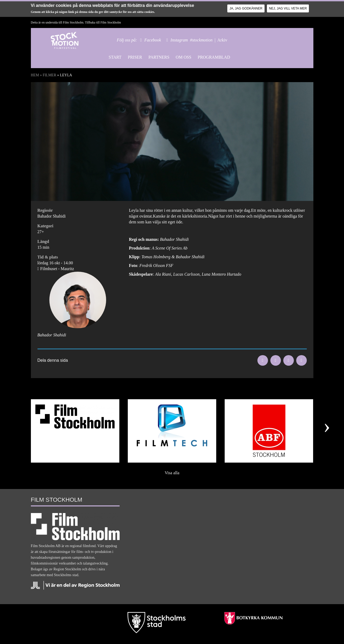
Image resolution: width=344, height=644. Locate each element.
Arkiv (222, 40)
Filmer (50, 75)
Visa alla (172, 473)
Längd (43, 241)
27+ (41, 232)
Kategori (45, 226)
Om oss (184, 57)
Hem (35, 75)
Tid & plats (48, 257)
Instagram (179, 40)
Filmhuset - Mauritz (57, 269)
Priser (135, 57)
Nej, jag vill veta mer (288, 8)
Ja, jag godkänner (246, 8)
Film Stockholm (111, 22)
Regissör (45, 210)
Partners (159, 57)
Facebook (153, 40)
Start (115, 57)
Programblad (214, 57)
